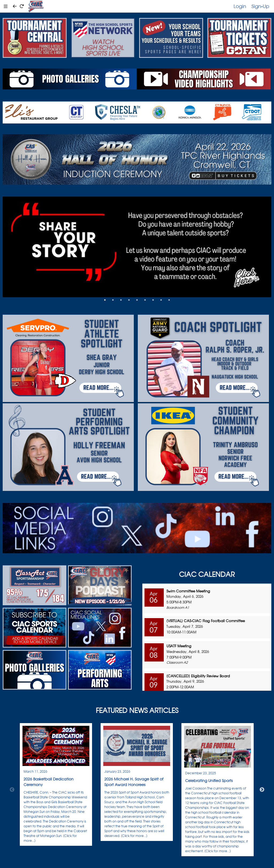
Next (262, 790)
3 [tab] (121, 300)
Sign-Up (260, 6)
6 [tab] (145, 300)
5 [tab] (137, 300)
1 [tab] (105, 300)
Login (240, 6)
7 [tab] (153, 300)
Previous (12, 790)
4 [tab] (129, 300)
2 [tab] (113, 300)
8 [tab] (161, 300)
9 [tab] (169, 300)
